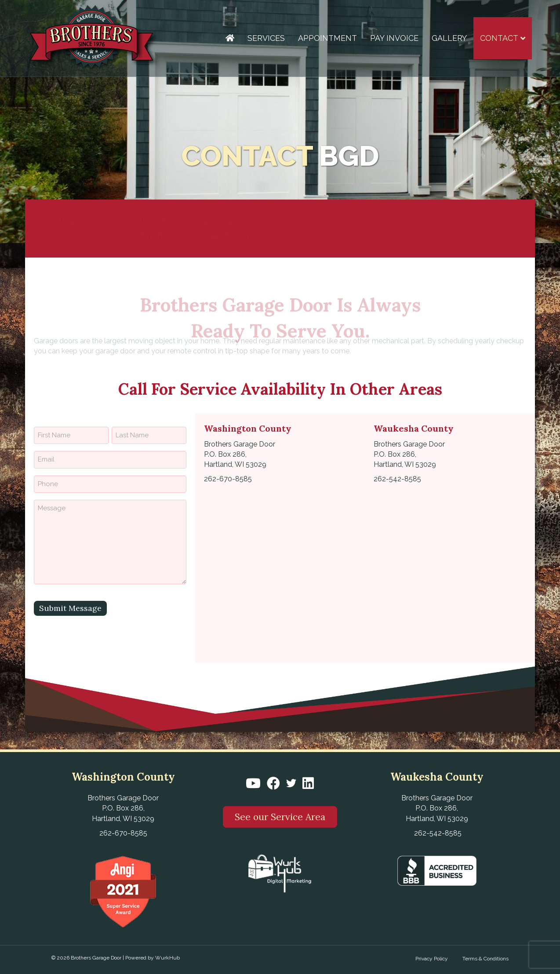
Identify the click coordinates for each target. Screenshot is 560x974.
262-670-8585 (464, 221)
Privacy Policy (432, 959)
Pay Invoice (394, 38)
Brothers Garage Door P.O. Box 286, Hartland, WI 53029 (240, 454)
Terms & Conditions (485, 959)
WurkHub (167, 958)
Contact (499, 38)
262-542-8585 (229, 221)
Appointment (327, 38)
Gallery (449, 38)
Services (266, 38)
